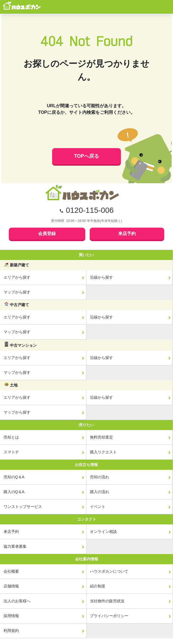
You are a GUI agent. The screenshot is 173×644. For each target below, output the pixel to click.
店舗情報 (11, 586)
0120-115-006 (90, 210)
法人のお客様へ (17, 601)
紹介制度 (98, 586)
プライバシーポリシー (109, 616)
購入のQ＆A (14, 492)
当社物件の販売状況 (107, 601)
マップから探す (17, 292)
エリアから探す (17, 277)
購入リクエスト (103, 452)
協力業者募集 (15, 546)
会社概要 (11, 571)
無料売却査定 (101, 437)
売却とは (11, 437)
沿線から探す (101, 277)
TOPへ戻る (86, 156)
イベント (98, 507)
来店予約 (127, 234)
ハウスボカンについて (109, 571)
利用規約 (11, 631)
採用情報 (11, 616)
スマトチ (11, 452)
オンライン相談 (103, 532)
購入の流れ (100, 492)
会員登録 (47, 234)
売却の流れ (100, 477)
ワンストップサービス (23, 507)
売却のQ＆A (14, 477)
